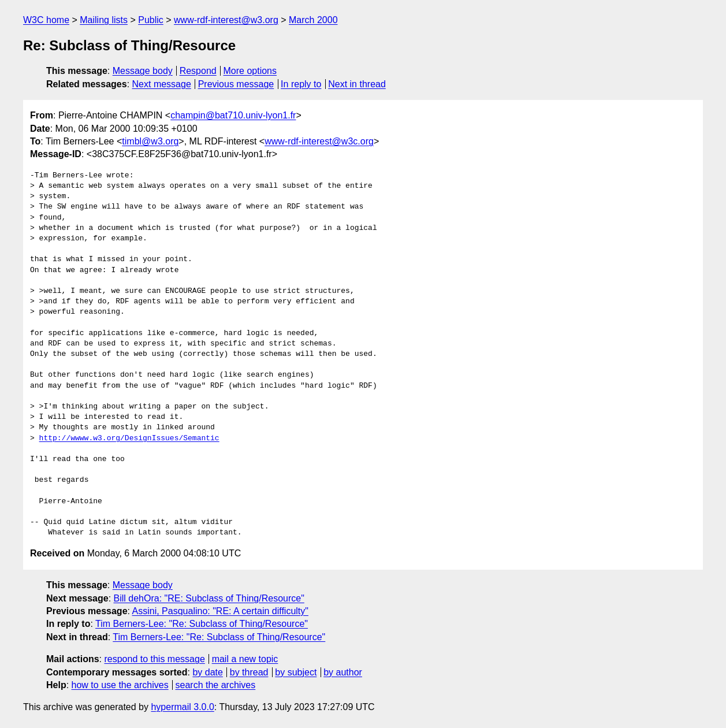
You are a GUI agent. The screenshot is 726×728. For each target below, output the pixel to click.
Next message (162, 84)
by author (343, 672)
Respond (198, 71)
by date (207, 672)
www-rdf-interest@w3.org (226, 20)
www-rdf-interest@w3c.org (319, 141)
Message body (143, 71)
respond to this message (154, 659)
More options (250, 71)
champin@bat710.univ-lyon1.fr (233, 115)
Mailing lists (104, 20)
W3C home (46, 20)
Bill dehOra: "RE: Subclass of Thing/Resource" (209, 598)
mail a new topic (245, 659)
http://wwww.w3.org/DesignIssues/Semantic (129, 439)
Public (151, 20)
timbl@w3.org (150, 141)
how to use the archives (120, 685)
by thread (249, 672)
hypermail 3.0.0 (182, 707)
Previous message (236, 84)
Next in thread (357, 84)
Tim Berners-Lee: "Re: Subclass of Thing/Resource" (202, 624)
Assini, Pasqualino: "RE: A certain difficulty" (220, 611)
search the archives (216, 685)
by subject (296, 672)
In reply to (301, 84)
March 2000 (313, 20)
